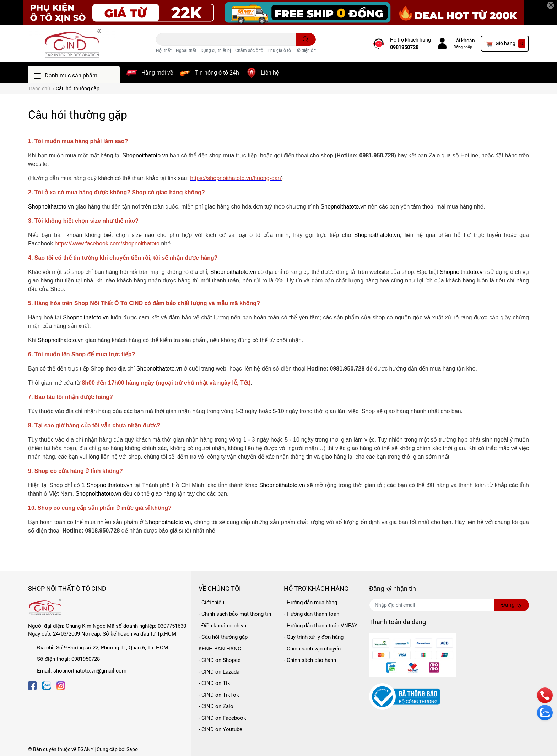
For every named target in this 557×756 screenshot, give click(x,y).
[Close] (551, 5)
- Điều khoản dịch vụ (222, 626)
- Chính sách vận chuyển (312, 649)
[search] (306, 39)
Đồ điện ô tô (307, 50)
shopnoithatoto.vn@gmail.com (90, 671)
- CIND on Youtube (220, 729)
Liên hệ (270, 73)
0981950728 (404, 47)
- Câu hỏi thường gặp (223, 637)
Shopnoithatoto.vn (145, 155)
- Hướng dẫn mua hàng (310, 603)
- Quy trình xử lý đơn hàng (314, 637)
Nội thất (164, 50)
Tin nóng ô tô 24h (217, 73)
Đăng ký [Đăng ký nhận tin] (512, 605)
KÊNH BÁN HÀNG (220, 649)
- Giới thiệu (211, 603)
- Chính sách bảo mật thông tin (235, 614)
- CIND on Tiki (215, 683)
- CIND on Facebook (222, 718)
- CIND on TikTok (219, 695)
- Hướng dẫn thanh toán (312, 614)
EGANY (85, 749)
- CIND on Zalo (216, 706)
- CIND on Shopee (220, 660)
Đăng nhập (463, 47)
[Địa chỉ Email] (449, 605)
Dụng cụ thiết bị (216, 50)
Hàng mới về (157, 73)
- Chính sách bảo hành (310, 660)
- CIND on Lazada (219, 672)
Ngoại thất (186, 50)
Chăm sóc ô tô (249, 50)
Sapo (132, 749)
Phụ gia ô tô (279, 50)
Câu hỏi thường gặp (78, 115)
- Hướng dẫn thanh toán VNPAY (321, 626)
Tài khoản (464, 40)
